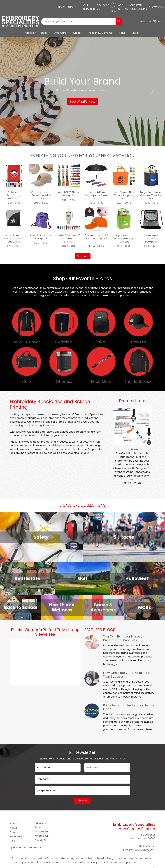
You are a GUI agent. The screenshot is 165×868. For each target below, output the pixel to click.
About (14, 828)
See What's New (83, 102)
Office (78, 33)
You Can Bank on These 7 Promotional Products (123, 638)
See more (83, 256)
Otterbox (64, 382)
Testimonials (17, 837)
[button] (12, 92)
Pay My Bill (41, 840)
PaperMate (101, 382)
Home (13, 823)
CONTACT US (103, 7)
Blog (12, 841)
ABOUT (72, 7)
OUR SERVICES (89, 7)
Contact (15, 832)
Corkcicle (64, 342)
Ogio (27, 382)
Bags (45, 33)
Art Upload (41, 836)
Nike (101, 342)
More (136, 33)
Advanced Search (41, 825)
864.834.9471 (12, 3)
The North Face (139, 382)
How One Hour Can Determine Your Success (127, 675)
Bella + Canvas (27, 342)
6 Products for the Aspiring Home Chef (129, 707)
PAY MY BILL (114, 7)
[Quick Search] (78, 22)
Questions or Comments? (25, 847)
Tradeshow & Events (101, 33)
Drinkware (61, 33)
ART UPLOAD (123, 7)
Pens (123, 33)
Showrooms (42, 832)
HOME (62, 7)
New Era (138, 342)
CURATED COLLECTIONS (139, 7)
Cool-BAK (132, 450)
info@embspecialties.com (21, 8)
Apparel (31, 33)
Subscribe (82, 801)
